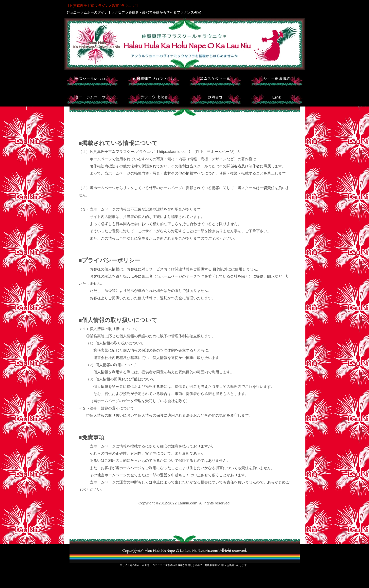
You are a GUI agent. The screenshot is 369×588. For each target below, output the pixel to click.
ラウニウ (158, 565)
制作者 (254, 166)
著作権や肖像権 (174, 565)
